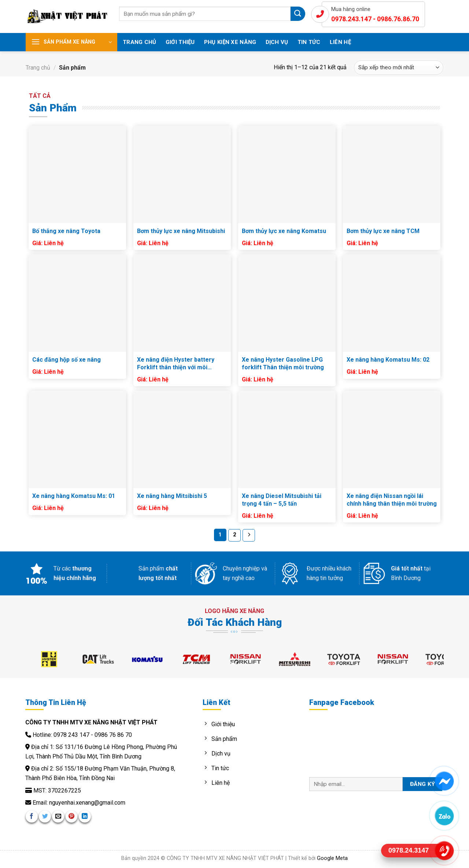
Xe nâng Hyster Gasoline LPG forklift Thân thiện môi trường (283, 363)
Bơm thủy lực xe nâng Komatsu (284, 231)
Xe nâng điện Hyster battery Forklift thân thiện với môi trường (176, 364)
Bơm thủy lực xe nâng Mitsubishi (181, 231)
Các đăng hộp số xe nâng (67, 360)
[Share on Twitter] (45, 817)
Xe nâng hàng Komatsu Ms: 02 (388, 360)
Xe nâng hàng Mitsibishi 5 (172, 496)
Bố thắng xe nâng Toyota (66, 231)
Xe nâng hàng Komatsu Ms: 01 (74, 496)
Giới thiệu (180, 42)
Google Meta (332, 858)
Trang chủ (140, 42)
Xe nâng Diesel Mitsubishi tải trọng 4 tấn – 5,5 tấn (282, 500)
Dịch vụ (277, 42)
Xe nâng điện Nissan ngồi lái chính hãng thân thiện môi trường (392, 500)
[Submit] (298, 14)
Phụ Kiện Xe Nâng (230, 42)
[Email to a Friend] (58, 817)
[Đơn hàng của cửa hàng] (399, 68)
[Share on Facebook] (32, 817)
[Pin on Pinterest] (72, 817)
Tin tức (309, 42)
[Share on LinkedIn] (85, 817)
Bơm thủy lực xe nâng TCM (383, 231)
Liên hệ (340, 42)
